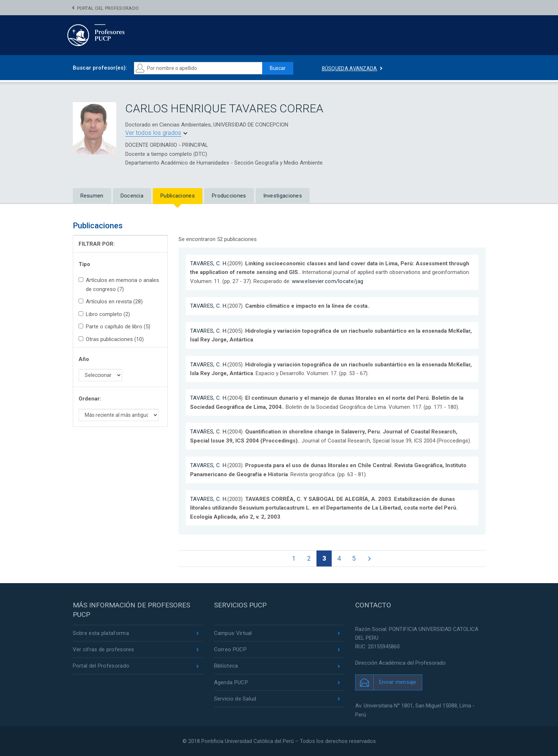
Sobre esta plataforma (101, 633)
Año (84, 359)
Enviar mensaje (398, 682)
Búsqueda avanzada (350, 68)
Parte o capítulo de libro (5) (114, 327)
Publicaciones (178, 196)
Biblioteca (226, 666)
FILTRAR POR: (97, 244)
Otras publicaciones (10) (111, 339)
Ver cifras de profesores (104, 649)
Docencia (132, 196)
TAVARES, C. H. (209, 263)
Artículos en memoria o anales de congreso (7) (119, 284)
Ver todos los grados (153, 133)
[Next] (369, 558)
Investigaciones (283, 196)
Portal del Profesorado (108, 8)
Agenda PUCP (231, 682)
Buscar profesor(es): (100, 68)
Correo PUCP (230, 649)
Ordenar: (90, 399)
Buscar (278, 68)
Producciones (229, 196)
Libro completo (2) (104, 314)
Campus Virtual (233, 633)
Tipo (84, 264)
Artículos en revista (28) (111, 302)
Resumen (92, 196)
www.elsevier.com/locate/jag (328, 281)
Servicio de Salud (235, 699)
